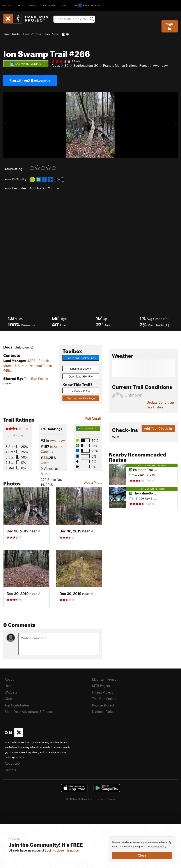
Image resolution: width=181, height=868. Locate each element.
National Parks (103, 712)
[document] (142, 850)
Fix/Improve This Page (81, 398)
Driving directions (81, 368)
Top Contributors (17, 705)
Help (8, 686)
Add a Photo (93, 482)
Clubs (9, 699)
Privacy (111, 799)
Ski (65, 5)
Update (161, 402)
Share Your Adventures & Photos (29, 712)
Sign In (170, 26)
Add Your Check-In (158, 428)
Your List (54, 188)
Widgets (11, 692)
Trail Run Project (104, 699)
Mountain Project (105, 679)
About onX (12, 763)
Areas (56, 65)
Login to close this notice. (62, 850)
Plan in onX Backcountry (81, 358)
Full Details (94, 419)
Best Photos (32, 34)
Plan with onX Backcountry (30, 80)
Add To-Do (38, 188)
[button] (8, 125)
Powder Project (103, 705)
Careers (10, 770)
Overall (46, 463)
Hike (33, 5)
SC (67, 65)
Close (142, 855)
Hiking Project (102, 692)
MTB (21, 5)
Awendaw (160, 65)
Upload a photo (81, 390)
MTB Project (101, 686)
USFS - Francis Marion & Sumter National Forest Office (28, 366)
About (9, 679)
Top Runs (51, 34)
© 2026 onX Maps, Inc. (79, 799)
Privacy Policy (159, 847)
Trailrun (49, 5)
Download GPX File (81, 376)
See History (155, 407)
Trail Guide (12, 34)
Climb (7, 5)
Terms (100, 799)
